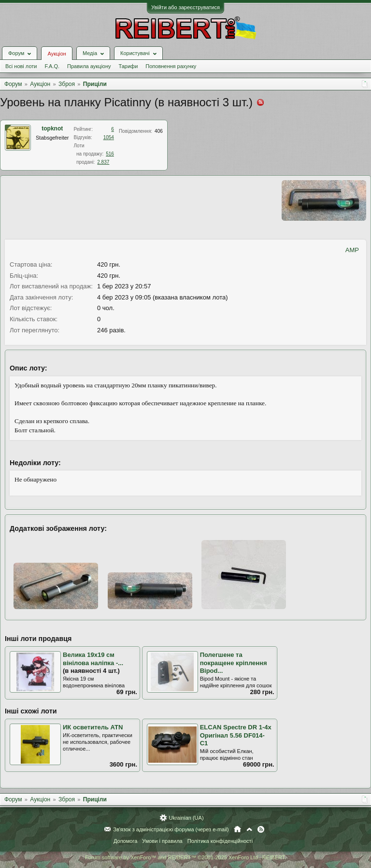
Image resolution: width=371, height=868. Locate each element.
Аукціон (57, 54)
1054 (109, 137)
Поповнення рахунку (171, 66)
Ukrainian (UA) (186, 818)
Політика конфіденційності (220, 841)
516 (110, 154)
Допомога (125, 841)
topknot (52, 128)
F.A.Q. (52, 66)
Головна (237, 829)
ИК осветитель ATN (93, 727)
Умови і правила (162, 841)
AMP (352, 250)
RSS (261, 829)
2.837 (103, 162)
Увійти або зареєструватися (185, 7)
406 (159, 131)
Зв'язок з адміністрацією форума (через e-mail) (171, 829)
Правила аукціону (89, 66)
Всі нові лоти (21, 66)
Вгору (249, 829)
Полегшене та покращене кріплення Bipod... (234, 663)
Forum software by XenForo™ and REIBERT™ (185, 857)
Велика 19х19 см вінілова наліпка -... (93, 659)
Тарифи (128, 66)
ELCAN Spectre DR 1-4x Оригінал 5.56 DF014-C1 (236, 735)
